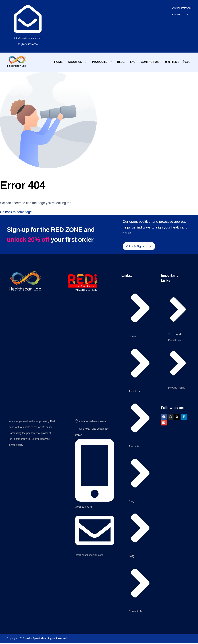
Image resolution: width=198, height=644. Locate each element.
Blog (121, 62)
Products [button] (100, 62)
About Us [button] (75, 62)
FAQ (133, 62)
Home (58, 62)
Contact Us (150, 62)
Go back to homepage (16, 212)
